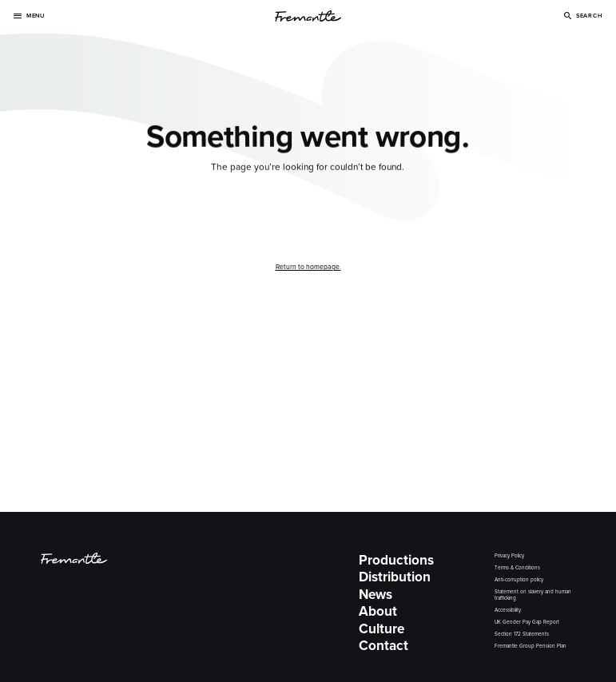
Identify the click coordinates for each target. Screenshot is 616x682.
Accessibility (508, 611)
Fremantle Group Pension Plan (531, 646)
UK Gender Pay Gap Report (527, 623)
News (376, 595)
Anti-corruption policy (519, 580)
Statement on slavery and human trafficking (533, 595)
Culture (382, 629)
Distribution (395, 577)
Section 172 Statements (522, 634)
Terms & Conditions (517, 568)
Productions (396, 561)
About (378, 612)
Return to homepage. (308, 267)
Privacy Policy (509, 556)
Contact (384, 646)
